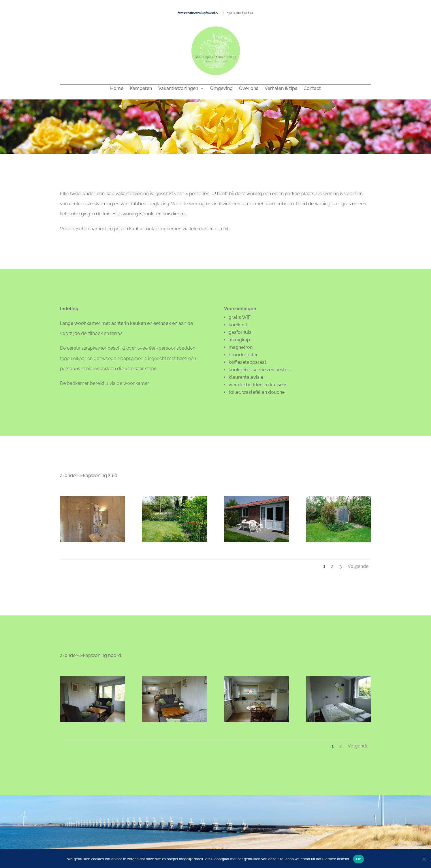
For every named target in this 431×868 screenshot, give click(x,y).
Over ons (249, 89)
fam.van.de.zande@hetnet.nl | (202, 13)
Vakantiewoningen (178, 89)
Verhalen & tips (281, 89)
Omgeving (221, 89)
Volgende (358, 566)
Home (117, 89)
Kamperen (141, 89)
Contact (312, 89)
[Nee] (424, 859)
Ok (358, 859)
